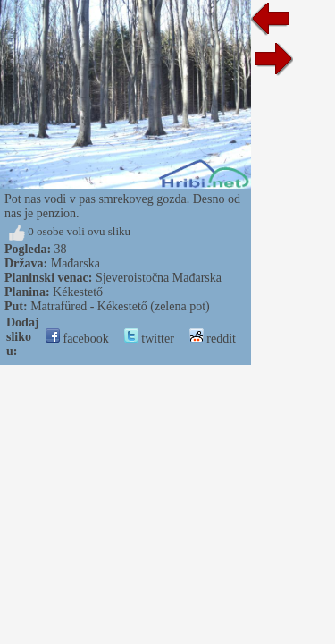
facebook (77, 339)
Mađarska (75, 263)
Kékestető (78, 292)
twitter (149, 339)
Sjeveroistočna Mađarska (159, 278)
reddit (213, 339)
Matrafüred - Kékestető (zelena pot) (120, 306)
